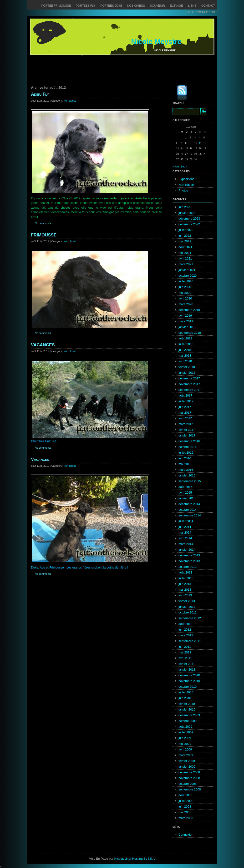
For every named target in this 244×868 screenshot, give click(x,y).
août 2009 (185, 727)
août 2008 (185, 795)
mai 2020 (185, 293)
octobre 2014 (188, 510)
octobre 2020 (188, 276)
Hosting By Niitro (144, 859)
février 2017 (187, 430)
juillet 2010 (186, 692)
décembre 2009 (189, 715)
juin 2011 (185, 647)
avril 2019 (185, 316)
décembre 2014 (189, 504)
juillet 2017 (186, 401)
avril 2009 (185, 749)
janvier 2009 (187, 767)
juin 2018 (185, 350)
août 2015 (185, 487)
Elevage (176, 6)
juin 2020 (185, 287)
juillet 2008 (186, 801)
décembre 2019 (189, 310)
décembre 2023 (189, 218)
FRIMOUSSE (44, 235)
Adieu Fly (40, 94)
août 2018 (185, 338)
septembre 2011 (190, 641)
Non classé (70, 101)
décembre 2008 (189, 772)
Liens (192, 6)
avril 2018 (185, 361)
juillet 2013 (186, 578)
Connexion (186, 835)
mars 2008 (186, 818)
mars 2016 (186, 470)
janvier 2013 (187, 607)
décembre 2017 (189, 378)
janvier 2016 (187, 475)
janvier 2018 (187, 373)
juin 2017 (185, 407)
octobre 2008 (188, 784)
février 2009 (187, 761)
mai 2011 (185, 652)
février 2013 (187, 601)
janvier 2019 (187, 327)
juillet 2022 (186, 230)
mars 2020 (186, 304)
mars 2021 (186, 264)
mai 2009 (185, 744)
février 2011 (187, 664)
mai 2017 (185, 413)
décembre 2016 (189, 441)
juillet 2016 (186, 453)
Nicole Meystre (156, 42)
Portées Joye (111, 6)
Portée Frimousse (56, 6)
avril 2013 (185, 595)
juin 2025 (185, 207)
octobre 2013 (188, 567)
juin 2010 (185, 698)
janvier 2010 (187, 709)
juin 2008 (185, 807)
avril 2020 (185, 298)
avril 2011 (185, 658)
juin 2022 (185, 236)
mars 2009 (186, 755)
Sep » (184, 167)
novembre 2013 (189, 561)
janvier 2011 (187, 669)
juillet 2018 (186, 344)
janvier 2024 (187, 213)
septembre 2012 (190, 618)
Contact (208, 6)
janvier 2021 (187, 270)
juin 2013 (185, 584)
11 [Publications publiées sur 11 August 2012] (200, 143)
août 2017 (185, 395)
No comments (43, 223)
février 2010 (187, 704)
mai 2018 (185, 356)
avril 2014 (185, 538)
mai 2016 (185, 464)
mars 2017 (186, 424)
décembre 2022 (189, 224)
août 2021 (185, 247)
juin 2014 (185, 527)
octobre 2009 (188, 721)
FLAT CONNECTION (202, 12)
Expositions (186, 179)
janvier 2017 (187, 435)
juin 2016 (185, 458)
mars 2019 (186, 321)
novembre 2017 (189, 384)
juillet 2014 (186, 521)
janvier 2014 (187, 550)
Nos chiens (136, 6)
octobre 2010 (188, 687)
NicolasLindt (123, 859)
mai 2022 (185, 241)
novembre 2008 (189, 778)
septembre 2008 (190, 789)
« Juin (176, 167)
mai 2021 (185, 253)
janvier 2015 (187, 498)
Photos (183, 190)
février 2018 (187, 367)
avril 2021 (185, 258)
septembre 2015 (190, 481)
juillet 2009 (186, 732)
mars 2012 (186, 635)
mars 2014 (186, 544)
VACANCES (43, 345)
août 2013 (185, 572)
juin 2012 (185, 630)
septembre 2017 (190, 390)
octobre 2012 (188, 612)
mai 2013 (185, 590)
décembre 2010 (189, 675)
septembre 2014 (190, 515)
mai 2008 (185, 812)
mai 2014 (185, 532)
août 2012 (185, 624)
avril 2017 (185, 418)
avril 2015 (185, 493)
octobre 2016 (188, 447)
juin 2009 (185, 738)
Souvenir (157, 6)
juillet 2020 (186, 281)
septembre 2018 (190, 333)
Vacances (40, 459)
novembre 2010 (189, 681)
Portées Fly (86, 6)
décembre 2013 (189, 555)
